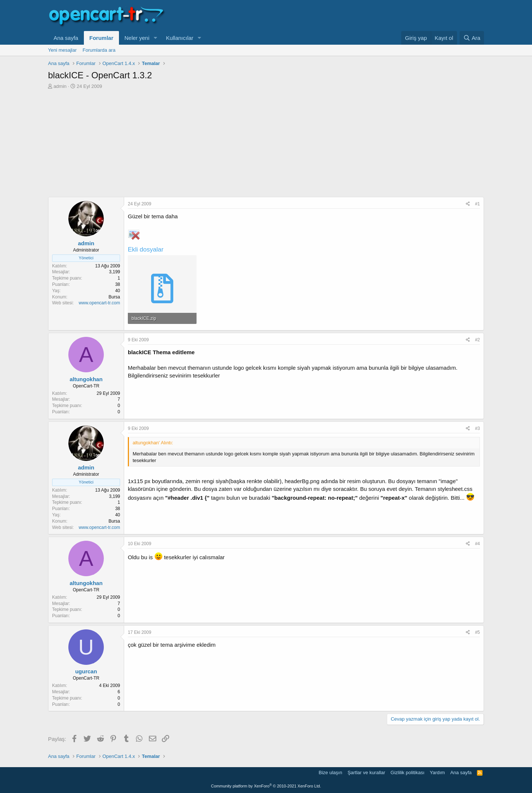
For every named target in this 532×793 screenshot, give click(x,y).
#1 (478, 204)
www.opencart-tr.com (99, 303)
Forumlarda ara (99, 50)
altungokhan (86, 379)
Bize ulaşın (331, 773)
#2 (478, 340)
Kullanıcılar (180, 38)
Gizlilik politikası (407, 773)
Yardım (437, 773)
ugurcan (86, 671)
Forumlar (101, 38)
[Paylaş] (468, 204)
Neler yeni (137, 38)
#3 (478, 428)
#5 (478, 632)
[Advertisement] (266, 145)
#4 (478, 544)
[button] (155, 38)
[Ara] (472, 38)
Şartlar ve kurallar (366, 773)
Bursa (114, 297)
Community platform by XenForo (266, 786)
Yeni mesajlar (62, 50)
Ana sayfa (66, 38)
